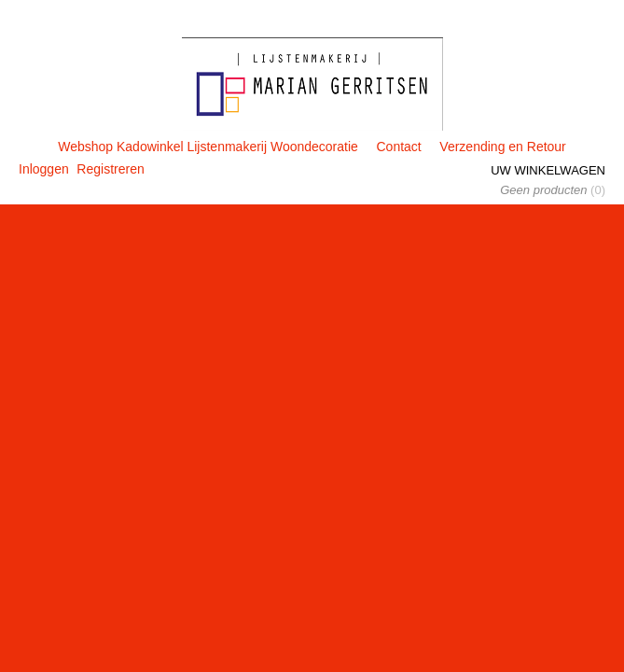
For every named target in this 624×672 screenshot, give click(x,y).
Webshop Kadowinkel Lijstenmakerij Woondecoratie (208, 147)
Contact (398, 147)
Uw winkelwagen (548, 170)
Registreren (110, 169)
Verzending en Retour (502, 147)
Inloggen (44, 169)
